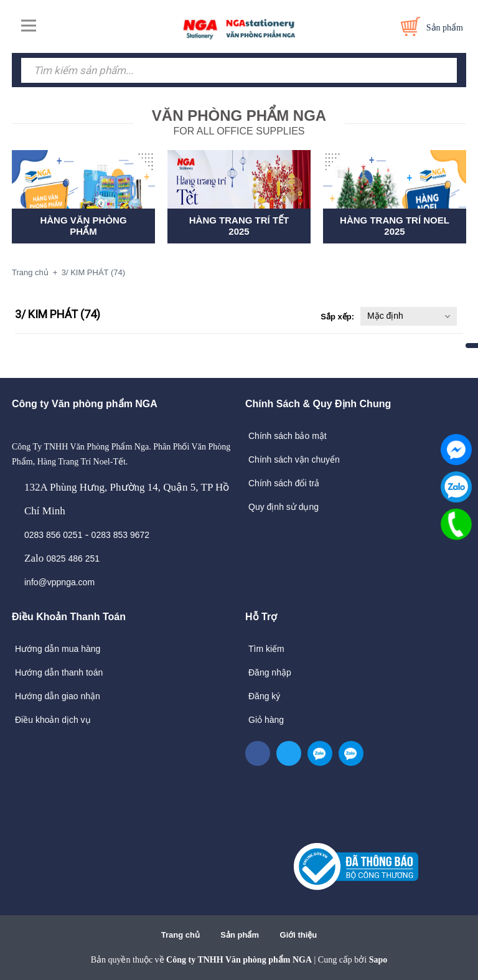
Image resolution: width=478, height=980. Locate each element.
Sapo (378, 960)
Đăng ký (264, 696)
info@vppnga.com (59, 582)
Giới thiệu (299, 935)
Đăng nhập (270, 672)
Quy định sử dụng (284, 507)
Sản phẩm (240, 935)
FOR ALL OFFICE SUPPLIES (239, 121)
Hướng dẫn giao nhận (58, 696)
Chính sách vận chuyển (294, 459)
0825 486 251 (73, 558)
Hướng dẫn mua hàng (58, 649)
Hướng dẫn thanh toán (59, 672)
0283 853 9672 (120, 535)
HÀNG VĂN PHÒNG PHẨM (83, 226)
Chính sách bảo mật (288, 436)
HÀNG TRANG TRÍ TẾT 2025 (239, 226)
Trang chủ (180, 935)
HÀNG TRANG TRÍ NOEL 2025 (395, 226)
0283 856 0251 (53, 535)
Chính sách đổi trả (284, 483)
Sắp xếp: (337, 317)
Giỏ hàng (266, 720)
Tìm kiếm (266, 649)
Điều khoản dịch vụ (53, 720)
